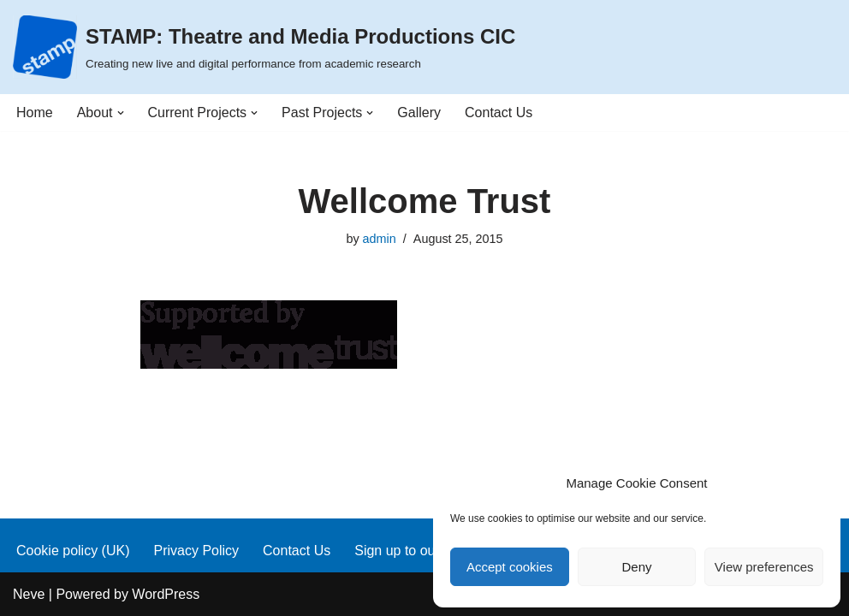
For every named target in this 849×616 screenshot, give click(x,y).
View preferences (764, 567)
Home (35, 113)
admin (380, 239)
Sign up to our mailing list (431, 551)
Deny (636, 567)
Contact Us (499, 113)
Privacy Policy (196, 551)
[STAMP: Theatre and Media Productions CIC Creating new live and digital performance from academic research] (264, 47)
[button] (121, 113)
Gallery (419, 113)
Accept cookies (510, 567)
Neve (29, 594)
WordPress (166, 594)
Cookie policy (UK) (73, 551)
